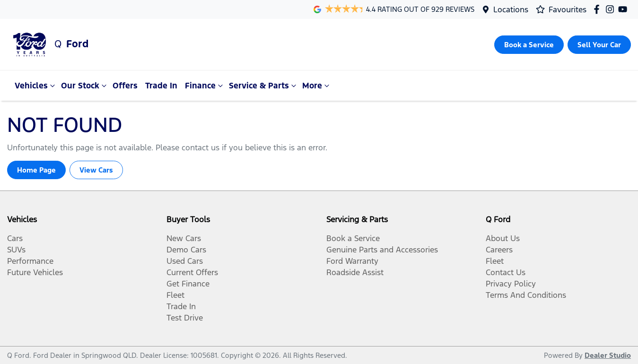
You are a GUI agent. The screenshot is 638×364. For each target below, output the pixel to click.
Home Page (36, 170)
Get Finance (188, 284)
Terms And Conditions (526, 295)
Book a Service (353, 238)
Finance (205, 86)
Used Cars (185, 261)
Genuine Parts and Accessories (382, 250)
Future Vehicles (35, 272)
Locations (511, 9)
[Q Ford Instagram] (612, 9)
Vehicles (36, 86)
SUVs (16, 250)
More (317, 86)
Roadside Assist (355, 272)
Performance (30, 261)
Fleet (175, 295)
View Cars (96, 170)
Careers (499, 250)
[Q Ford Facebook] (599, 9)
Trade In (161, 86)
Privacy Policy (511, 284)
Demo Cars (186, 250)
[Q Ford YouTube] (625, 9)
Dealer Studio (608, 355)
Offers (125, 86)
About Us (503, 238)
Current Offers (192, 272)
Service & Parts (264, 86)
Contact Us (506, 272)
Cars (15, 238)
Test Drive (185, 318)
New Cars (184, 238)
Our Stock (85, 86)
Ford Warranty (352, 261)
